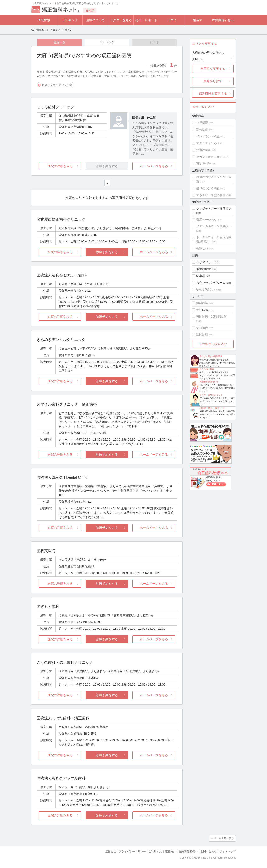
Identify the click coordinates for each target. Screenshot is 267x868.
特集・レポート (146, 20)
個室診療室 (204, 269)
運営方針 (170, 851)
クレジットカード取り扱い (214, 209)
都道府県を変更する (213, 94)
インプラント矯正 (208, 136)
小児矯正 (202, 123)
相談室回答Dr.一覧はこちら (212, 408)
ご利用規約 (155, 851)
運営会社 (111, 851)
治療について (95, 20)
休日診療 (202, 328)
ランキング (70, 20)
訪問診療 (202, 334)
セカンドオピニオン (209, 157)
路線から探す (213, 81)
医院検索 (44, 20)
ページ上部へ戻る (224, 838)
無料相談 (202, 303)
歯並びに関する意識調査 (211, 356)
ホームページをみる (154, 166)
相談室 (197, 20)
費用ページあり (207, 220)
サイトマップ (228, 851)
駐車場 (201, 276)
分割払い (202, 249)
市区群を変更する (213, 69)
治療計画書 (204, 150)
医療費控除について (209, 382)
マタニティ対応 (207, 143)
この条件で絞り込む (213, 344)
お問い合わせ (209, 851)
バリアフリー (205, 262)
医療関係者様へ (223, 20)
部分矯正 (202, 129)
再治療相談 (204, 164)
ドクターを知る (121, 20)
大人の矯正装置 (207, 369)
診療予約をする (107, 252)
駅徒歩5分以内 (206, 289)
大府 (198, 59)
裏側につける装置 (208, 188)
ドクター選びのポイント (211, 395)
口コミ (172, 20)
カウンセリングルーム (211, 283)
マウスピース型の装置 (211, 195)
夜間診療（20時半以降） (213, 317)
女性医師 (202, 310)
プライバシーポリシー (132, 851)
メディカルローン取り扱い (214, 226)
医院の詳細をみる (60, 166)
